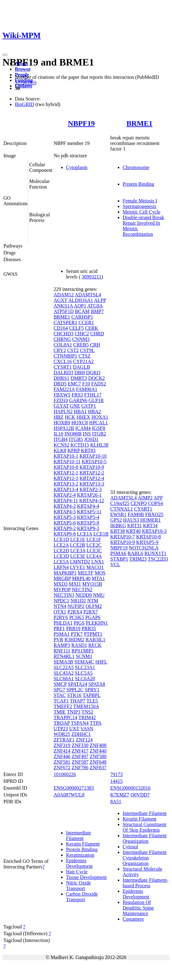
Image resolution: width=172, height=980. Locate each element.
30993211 (92, 277)
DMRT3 (79, 378)
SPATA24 (77, 684)
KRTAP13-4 (66, 489)
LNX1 (98, 562)
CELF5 (76, 328)
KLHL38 (99, 445)
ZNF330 (80, 745)
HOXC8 (79, 423)
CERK (92, 328)
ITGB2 (99, 434)
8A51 (116, 802)
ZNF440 (98, 751)
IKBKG (118, 526)
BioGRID (24, 104)
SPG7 (59, 690)
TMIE (60, 712)
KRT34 (150, 526)
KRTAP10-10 (93, 456)
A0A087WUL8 (69, 795)
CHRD (97, 334)
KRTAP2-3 (90, 489)
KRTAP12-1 (66, 473)
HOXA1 (100, 417)
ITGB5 (76, 439)
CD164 (61, 328)
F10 (86, 384)
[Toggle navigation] (5, 55)
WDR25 (62, 734)
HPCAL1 (99, 423)
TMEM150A (86, 706)
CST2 (73, 350)
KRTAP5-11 (89, 512)
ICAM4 (83, 428)
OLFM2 (94, 606)
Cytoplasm (77, 167)
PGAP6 (93, 617)
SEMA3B (63, 662)
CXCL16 (63, 361)
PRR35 (89, 628)
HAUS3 (131, 520)
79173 (117, 774)
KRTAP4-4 (88, 506)
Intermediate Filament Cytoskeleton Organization (145, 858)
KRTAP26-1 (89, 495)
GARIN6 (78, 400)
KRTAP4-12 (92, 501)
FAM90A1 (87, 389)
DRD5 (60, 384)
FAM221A (64, 389)
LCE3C (94, 551)
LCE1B (101, 534)
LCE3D (61, 556)
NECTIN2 (82, 590)
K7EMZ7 (120, 795)
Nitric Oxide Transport (78, 886)
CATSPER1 (65, 322)
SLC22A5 (64, 667)
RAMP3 (62, 645)
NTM (93, 601)
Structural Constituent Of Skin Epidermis (145, 827)
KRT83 (88, 450)
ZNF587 (80, 762)
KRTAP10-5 (94, 462)
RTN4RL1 (64, 656)
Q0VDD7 (140, 795)
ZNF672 (62, 768)
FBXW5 (62, 395)
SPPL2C (75, 690)
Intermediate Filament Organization (145, 838)
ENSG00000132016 (130, 788)
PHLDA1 (63, 623)
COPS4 (156, 503)
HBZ (59, 417)
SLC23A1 (85, 667)
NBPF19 (81, 123)
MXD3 (61, 584)
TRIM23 (138, 559)
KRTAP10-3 (154, 531)
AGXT (60, 300)
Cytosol (130, 847)
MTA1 (98, 578)
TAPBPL (91, 695)
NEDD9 (84, 595)
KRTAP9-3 (88, 528)
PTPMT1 (93, 634)
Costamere (133, 919)
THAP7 (78, 701)
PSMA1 (62, 634)
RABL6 (135, 553)
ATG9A (95, 306)
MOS (100, 573)
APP (158, 498)
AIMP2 (145, 498)
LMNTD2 (80, 562)
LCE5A (61, 562)
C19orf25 (120, 503)
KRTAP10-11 (67, 462)
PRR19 (73, 628)
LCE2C (94, 545)
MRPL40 (81, 578)
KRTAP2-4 (65, 495)
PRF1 (59, 628)
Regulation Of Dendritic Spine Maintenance (138, 908)
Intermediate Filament (79, 836)
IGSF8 (99, 428)
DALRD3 (63, 373)
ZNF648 (98, 762)
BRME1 (139, 123)
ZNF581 (62, 762)
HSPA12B (64, 428)
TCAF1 (61, 701)
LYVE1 (78, 567)
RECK (95, 645)
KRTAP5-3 (65, 517)
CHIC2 (82, 334)
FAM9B (136, 514)
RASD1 (79, 645)
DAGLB (82, 367)
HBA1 (80, 412)
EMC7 (75, 384)
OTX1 (60, 612)
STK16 (74, 695)
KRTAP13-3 (92, 484)
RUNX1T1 (155, 553)
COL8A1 (63, 345)
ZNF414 (62, 751)
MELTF (86, 573)
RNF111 (62, 651)
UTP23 (61, 729)
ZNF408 (98, 745)
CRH (95, 345)
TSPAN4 (79, 723)
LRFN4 (61, 567)
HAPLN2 (63, 412)
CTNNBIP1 (65, 356)
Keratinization (80, 855)
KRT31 (134, 526)
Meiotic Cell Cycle (142, 212)
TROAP (62, 723)
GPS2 (116, 520)
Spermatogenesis (139, 206)
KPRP (74, 450)
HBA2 (95, 412)
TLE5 (92, 701)
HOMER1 (151, 520)
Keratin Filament (83, 844)
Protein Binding (139, 184)
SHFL (101, 662)
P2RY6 (61, 617)
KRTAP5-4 (88, 517)
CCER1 (86, 322)
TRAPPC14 (65, 717)
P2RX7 (91, 612)
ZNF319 (62, 745)
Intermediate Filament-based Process (146, 883)
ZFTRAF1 (64, 740)
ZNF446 (62, 756)
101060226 (65, 774)
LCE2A (61, 545)
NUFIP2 (76, 606)
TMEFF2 (63, 706)
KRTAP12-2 (92, 473)
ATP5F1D (64, 311)
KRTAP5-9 (88, 523)
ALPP (100, 300)
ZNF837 (98, 768)
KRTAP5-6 (65, 523)
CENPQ (139, 503)
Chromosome (136, 167)
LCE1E (78, 539)
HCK (70, 417)
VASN (87, 729)
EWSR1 (118, 514)
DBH (80, 373)
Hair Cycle (77, 872)
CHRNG (62, 339)
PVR (58, 640)
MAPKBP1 (65, 573)
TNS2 (87, 712)
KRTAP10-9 (92, 467)
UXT (74, 729)
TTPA (95, 723)
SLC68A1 (64, 679)
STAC (60, 695)
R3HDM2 (74, 640)
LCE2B (78, 545)
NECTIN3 (64, 595)
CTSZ (84, 356)
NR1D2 (78, 601)
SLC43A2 (64, 673)
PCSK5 (77, 617)
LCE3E (78, 556)
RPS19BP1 (83, 651)
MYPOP (62, 590)
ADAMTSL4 (88, 295)
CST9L (87, 350)
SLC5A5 (84, 673)
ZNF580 (98, 756)
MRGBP (62, 578)
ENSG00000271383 (74, 788)
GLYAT (61, 406)
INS (87, 434)
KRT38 (118, 531)
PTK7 (77, 634)
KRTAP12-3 (66, 478)
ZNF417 (80, 751)
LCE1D (61, 539)
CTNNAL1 (122, 509)
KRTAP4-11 (66, 501)
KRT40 (133, 531)
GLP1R (96, 400)
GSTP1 (89, 406)
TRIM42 (87, 717)
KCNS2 (62, 445)
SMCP (60, 684)
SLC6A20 (85, 679)
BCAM (82, 311)
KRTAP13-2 (66, 484)
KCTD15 (80, 445)
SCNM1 (84, 656)
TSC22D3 (158, 559)
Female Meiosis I (140, 201)
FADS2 (99, 384)
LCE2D (61, 551)
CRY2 (60, 350)
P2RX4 (75, 612)
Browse (23, 69)
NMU (99, 595)
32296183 (25, 83)
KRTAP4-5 (65, 512)
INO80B (73, 434)
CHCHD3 (64, 334)
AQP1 (80, 306)
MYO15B (92, 584)
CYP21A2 (84, 361)
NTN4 (60, 606)
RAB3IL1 (95, 640)
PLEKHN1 (97, 623)
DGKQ (93, 373)
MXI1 (75, 584)
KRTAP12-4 (92, 478)
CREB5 (81, 345)
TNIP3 (74, 712)
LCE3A (78, 551)
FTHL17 (93, 395)
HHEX (83, 417)
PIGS (79, 623)
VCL (115, 564)
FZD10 (61, 400)
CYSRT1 (63, 367)
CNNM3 (81, 339)
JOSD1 (91, 439)
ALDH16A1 (81, 300)
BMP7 (97, 311)
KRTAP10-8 (66, 467)
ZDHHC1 (81, 734)
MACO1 (95, 567)
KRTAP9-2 (65, 528)
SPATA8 (97, 684)
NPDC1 (62, 601)
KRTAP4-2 (65, 506)
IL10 (58, 434)
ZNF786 (80, 768)
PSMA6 (118, 553)
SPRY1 (92, 690)
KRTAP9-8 (65, 534)
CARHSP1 (82, 317)
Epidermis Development (79, 863)
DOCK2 (97, 378)
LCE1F (94, 539)
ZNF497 (80, 756)
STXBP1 (119, 559)
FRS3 (77, 395)
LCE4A (94, 556)
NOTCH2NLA (144, 548)
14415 (117, 781)
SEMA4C (84, 662)
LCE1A (84, 534)
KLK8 (60, 450)
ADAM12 (64, 295)
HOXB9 (62, 423)
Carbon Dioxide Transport (82, 897)
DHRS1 (62, 378)
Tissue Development (86, 877)
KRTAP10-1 (66, 456)
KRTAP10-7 (123, 537)
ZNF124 (84, 740)
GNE (75, 406)
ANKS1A (63, 306)
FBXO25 (154, 514)
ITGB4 (61, 439)
